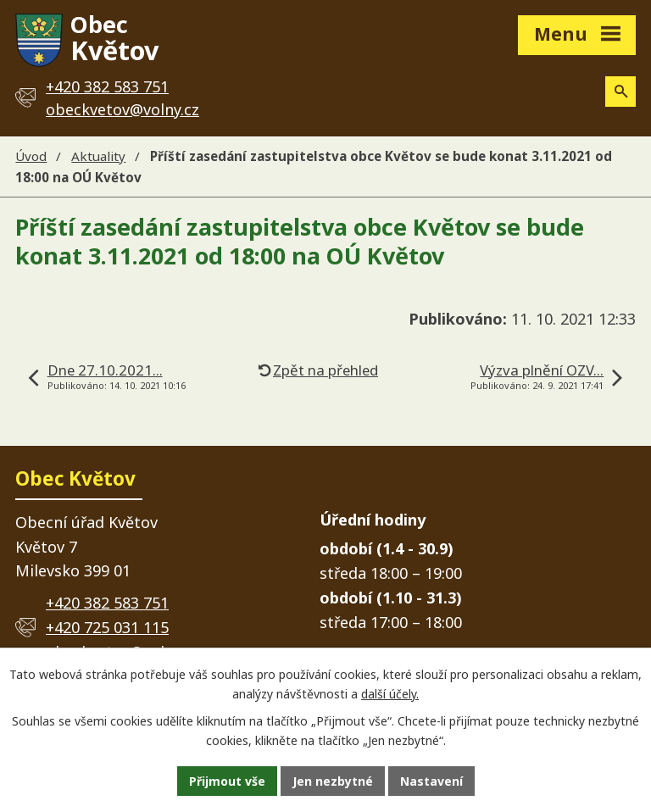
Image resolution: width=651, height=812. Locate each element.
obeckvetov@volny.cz (122, 109)
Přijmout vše (227, 781)
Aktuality (98, 156)
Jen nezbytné (333, 781)
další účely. (390, 694)
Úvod (31, 156)
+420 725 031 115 (107, 627)
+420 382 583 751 (107, 603)
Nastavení (431, 781)
